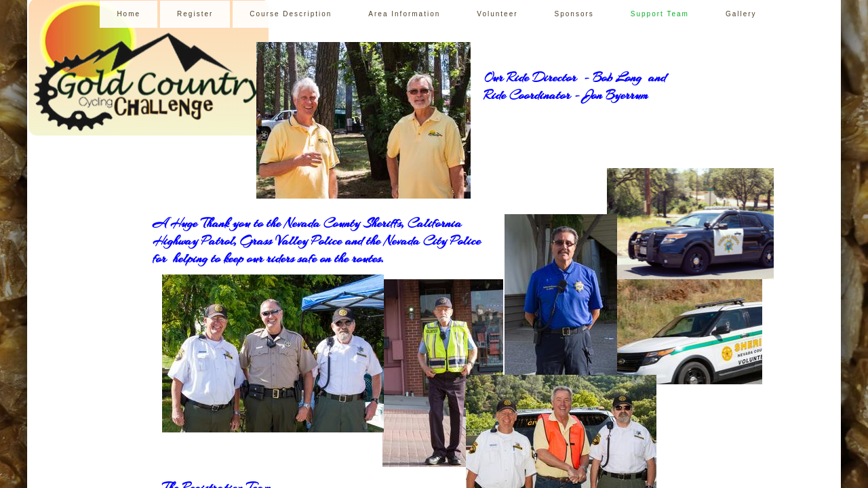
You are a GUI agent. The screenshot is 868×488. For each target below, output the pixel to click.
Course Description (291, 14)
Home (129, 14)
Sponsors (574, 14)
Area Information (404, 14)
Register (195, 14)
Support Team (660, 14)
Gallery (741, 14)
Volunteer (497, 14)
